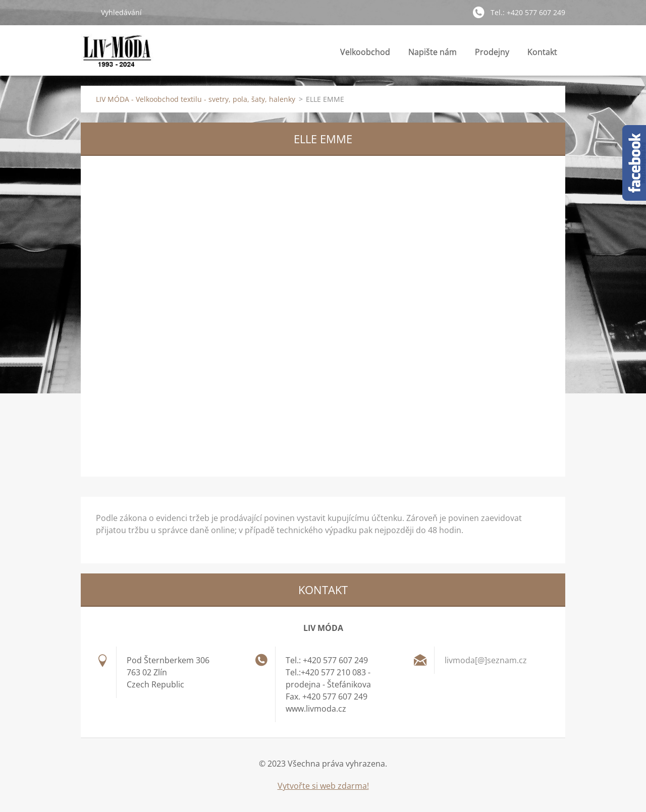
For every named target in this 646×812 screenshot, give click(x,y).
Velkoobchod (365, 52)
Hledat (87, 12)
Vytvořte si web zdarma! (323, 786)
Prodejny (492, 55)
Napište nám (433, 52)
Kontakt (542, 52)
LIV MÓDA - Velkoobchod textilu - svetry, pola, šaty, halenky (196, 99)
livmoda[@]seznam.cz (486, 660)
